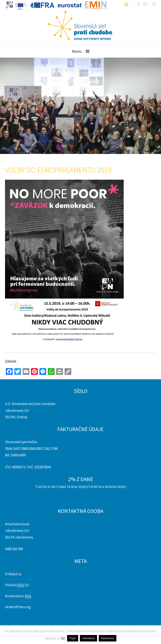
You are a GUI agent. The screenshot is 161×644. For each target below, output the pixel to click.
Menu (77, 51)
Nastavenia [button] (108, 638)
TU (63, 638)
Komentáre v (18, 596)
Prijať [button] (73, 638)
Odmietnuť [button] (88, 638)
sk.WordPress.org (18, 607)
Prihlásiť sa (13, 574)
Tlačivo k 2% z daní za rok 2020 (60, 487)
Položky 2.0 (17, 585)
